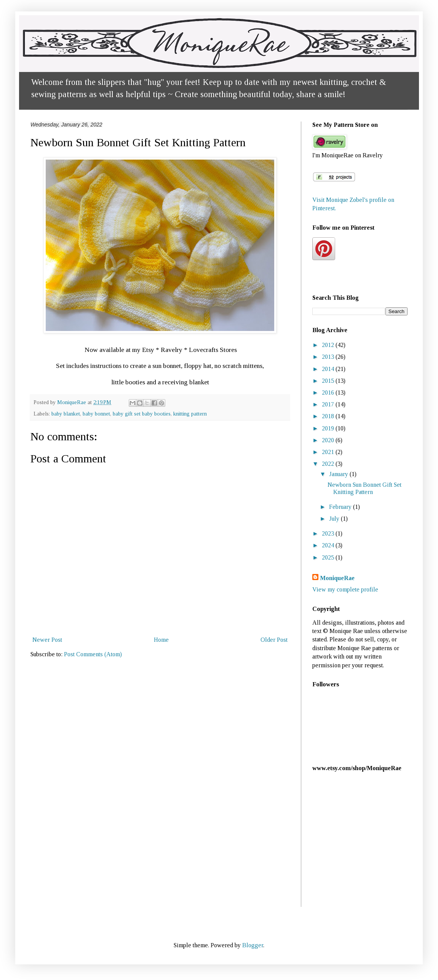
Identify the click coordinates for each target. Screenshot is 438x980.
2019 (329, 428)
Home (161, 640)
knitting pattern (190, 414)
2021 (329, 452)
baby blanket (66, 414)
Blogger (253, 945)
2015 (329, 381)
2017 (329, 404)
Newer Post (47, 640)
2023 (329, 533)
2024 (329, 545)
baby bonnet (96, 414)
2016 (329, 392)
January (339, 474)
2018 (329, 416)
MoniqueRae (337, 578)
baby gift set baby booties (142, 414)
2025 (329, 557)
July (335, 519)
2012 (329, 345)
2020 (329, 440)
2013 (329, 357)
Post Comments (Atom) (93, 654)
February (341, 507)
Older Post (274, 640)
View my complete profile (345, 589)
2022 (329, 464)
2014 (329, 369)
